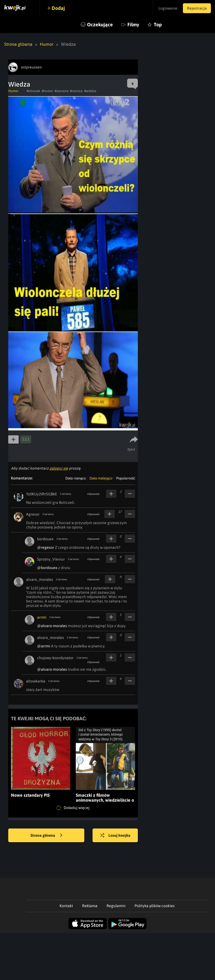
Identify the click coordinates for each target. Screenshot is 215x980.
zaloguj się (59, 468)
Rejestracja (197, 8)
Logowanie (168, 8)
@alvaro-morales (52, 626)
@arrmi (44, 646)
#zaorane (62, 91)
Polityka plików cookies (155, 906)
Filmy (133, 25)
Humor (47, 44)
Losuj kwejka (115, 836)
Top (158, 25)
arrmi (42, 617)
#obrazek (33, 91)
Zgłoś (131, 449)
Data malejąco (101, 478)
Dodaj (58, 8)
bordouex (45, 539)
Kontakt (66, 906)
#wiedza (90, 91)
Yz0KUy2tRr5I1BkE (42, 494)
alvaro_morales (40, 579)
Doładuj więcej (73, 808)
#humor (47, 91)
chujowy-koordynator (55, 658)
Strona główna (18, 44)
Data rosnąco (76, 478)
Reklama (90, 906)
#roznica (76, 91)
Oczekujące (100, 25)
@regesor (46, 547)
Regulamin (116, 906)
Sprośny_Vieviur (51, 559)
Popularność (126, 478)
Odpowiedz (93, 494)
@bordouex (47, 568)
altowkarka (36, 681)
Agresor (33, 514)
